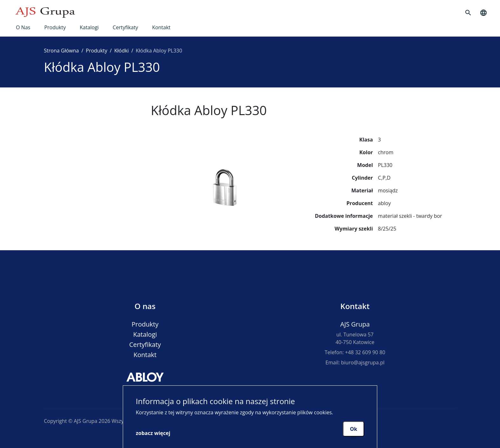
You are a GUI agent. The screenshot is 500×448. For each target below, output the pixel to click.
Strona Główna (61, 51)
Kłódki (122, 51)
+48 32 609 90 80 (365, 352)
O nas (23, 27)
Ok (354, 429)
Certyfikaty (125, 27)
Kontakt (161, 27)
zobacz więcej (153, 433)
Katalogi (89, 27)
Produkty (55, 27)
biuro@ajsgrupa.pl (363, 362)
